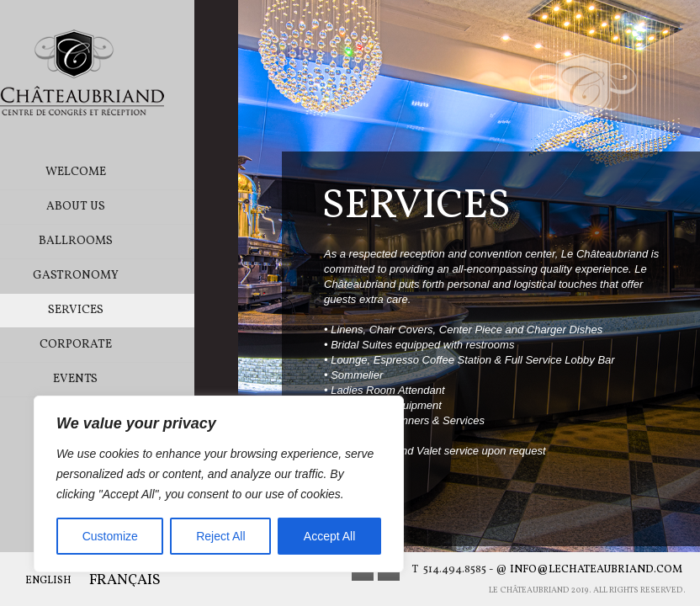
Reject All (220, 536)
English (48, 581)
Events (119, 379)
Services (119, 311)
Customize (110, 536)
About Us (119, 207)
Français (125, 581)
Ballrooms (119, 241)
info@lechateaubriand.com (596, 570)
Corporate (119, 345)
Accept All (329, 536)
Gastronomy (119, 276)
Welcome (119, 172)
